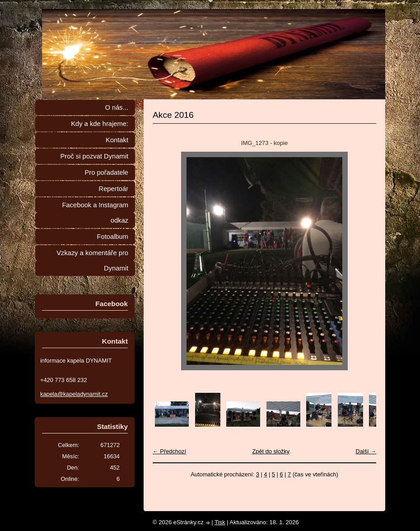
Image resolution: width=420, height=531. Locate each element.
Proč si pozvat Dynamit (94, 156)
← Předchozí (169, 451)
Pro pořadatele (106, 172)
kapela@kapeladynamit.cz (74, 394)
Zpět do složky (271, 451)
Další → (366, 451)
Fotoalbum (112, 237)
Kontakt (117, 140)
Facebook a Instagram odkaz (95, 213)
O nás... (117, 107)
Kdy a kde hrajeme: (100, 124)
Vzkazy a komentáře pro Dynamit (92, 261)
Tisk (220, 522)
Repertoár (114, 189)
